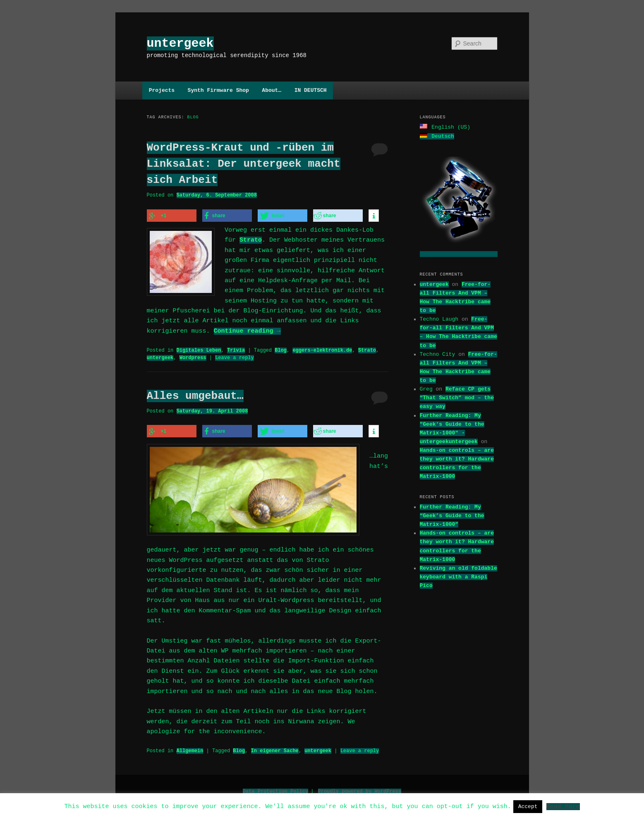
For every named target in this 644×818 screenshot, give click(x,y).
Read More (563, 806)
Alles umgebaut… (195, 395)
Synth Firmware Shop (218, 90)
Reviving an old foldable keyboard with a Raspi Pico (458, 576)
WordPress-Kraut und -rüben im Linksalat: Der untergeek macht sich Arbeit (244, 164)
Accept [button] (528, 806)
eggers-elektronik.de (322, 349)
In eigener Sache (275, 748)
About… (272, 90)
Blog (281, 349)
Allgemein (190, 748)
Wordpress (193, 356)
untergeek (180, 43)
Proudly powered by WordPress (360, 789)
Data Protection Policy (275, 789)
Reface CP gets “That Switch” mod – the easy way (457, 397)
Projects (162, 90)
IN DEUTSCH (311, 90)
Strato (251, 239)
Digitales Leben (199, 349)
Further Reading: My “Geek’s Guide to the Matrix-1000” (452, 515)
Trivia (236, 349)
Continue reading (247, 330)
